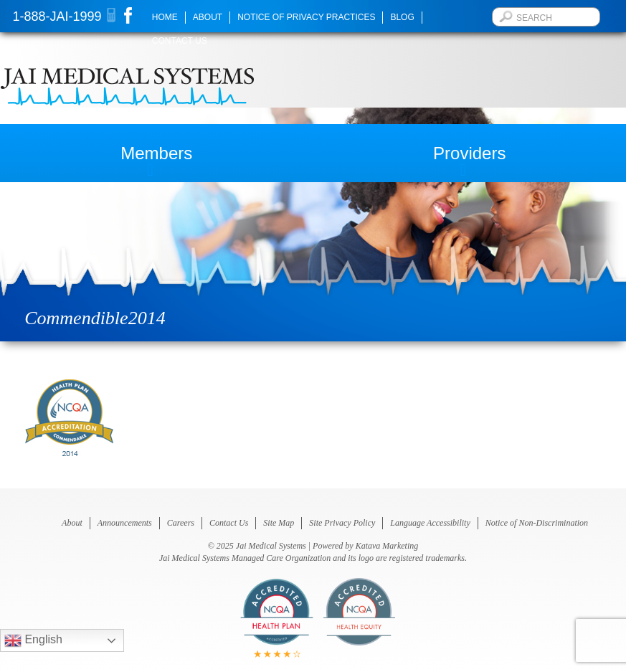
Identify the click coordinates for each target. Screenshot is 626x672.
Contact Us (180, 41)
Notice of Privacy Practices (306, 17)
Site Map (279, 523)
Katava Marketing (387, 546)
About (208, 17)
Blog (402, 17)
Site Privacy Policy (342, 523)
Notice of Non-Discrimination (537, 523)
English (33, 640)
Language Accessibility (430, 523)
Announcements (125, 523)
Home (165, 17)
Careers (181, 523)
